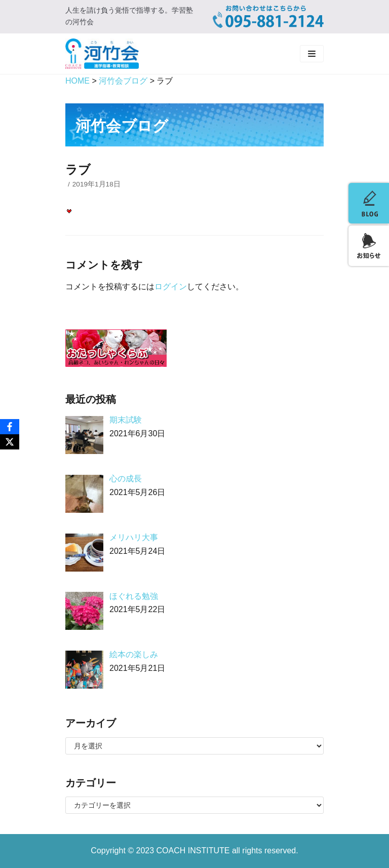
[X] (10, 442)
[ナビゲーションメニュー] (312, 54)
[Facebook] (10, 427)
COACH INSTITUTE (194, 851)
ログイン (171, 287)
